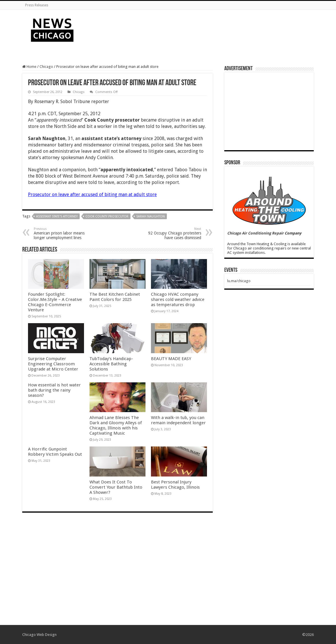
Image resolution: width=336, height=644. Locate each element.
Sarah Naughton (151, 216)
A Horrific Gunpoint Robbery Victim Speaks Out (55, 452)
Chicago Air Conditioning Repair (255, 233)
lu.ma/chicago (239, 281)
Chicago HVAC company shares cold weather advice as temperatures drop (178, 299)
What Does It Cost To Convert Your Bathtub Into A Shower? (116, 487)
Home (29, 67)
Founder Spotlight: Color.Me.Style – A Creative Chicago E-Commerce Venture (55, 302)
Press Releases (37, 5)
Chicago (46, 67)
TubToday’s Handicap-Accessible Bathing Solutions (111, 364)
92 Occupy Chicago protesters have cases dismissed (172, 233)
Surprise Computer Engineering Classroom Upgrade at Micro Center (53, 364)
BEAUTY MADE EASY (171, 359)
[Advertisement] (204, 29)
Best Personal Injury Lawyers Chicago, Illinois (175, 485)
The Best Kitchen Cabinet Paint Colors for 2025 (115, 297)
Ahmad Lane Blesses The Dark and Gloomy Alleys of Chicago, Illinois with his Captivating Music (116, 425)
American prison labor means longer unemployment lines (63, 233)
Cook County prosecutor (107, 216)
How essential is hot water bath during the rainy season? (54, 390)
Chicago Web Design (39, 635)
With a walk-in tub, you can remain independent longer (178, 420)
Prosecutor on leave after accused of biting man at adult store (92, 194)
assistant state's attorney (57, 216)
